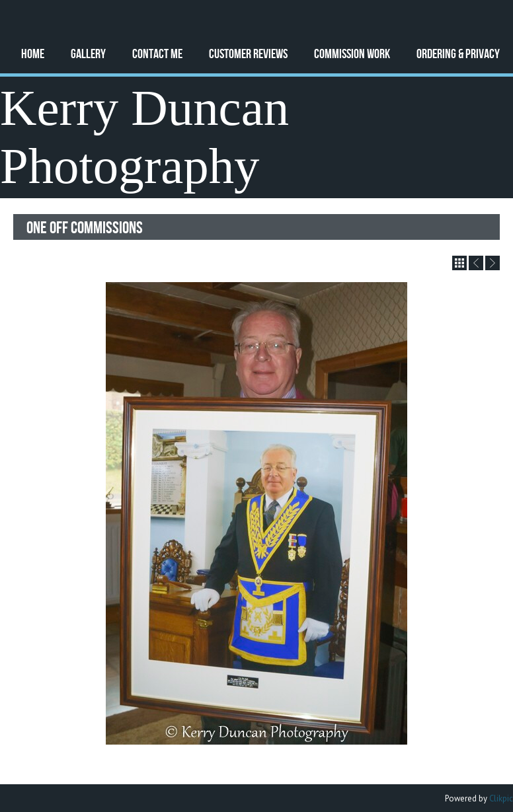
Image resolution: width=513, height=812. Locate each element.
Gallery (88, 53)
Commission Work (352, 53)
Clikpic (501, 798)
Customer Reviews (248, 53)
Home (33, 53)
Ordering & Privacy (458, 53)
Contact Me (157, 53)
